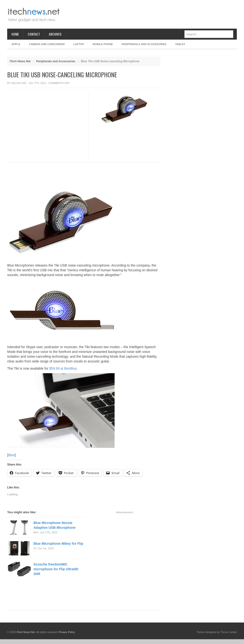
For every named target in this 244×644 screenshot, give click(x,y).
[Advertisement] (45, 136)
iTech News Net (20, 61)
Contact (34, 34)
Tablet (180, 44)
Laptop (79, 44)
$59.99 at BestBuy (63, 368)
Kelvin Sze (19, 83)
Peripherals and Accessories (144, 44)
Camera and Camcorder (47, 44)
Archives (55, 34)
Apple (16, 44)
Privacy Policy (67, 632)
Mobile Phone (103, 44)
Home (15, 34)
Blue (11, 455)
